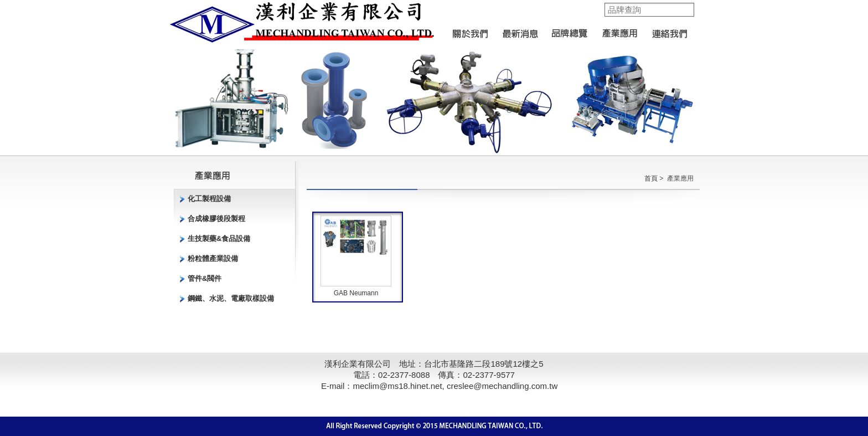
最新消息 (520, 30)
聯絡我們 (669, 30)
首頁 (651, 178)
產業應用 (619, 30)
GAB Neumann (356, 293)
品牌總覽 (570, 30)
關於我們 (470, 30)
